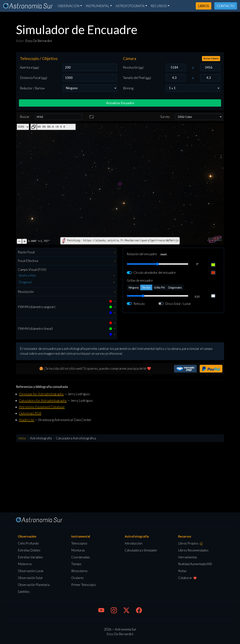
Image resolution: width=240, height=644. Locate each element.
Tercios (146, 287)
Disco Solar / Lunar (178, 304)
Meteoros (25, 564)
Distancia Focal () (33, 78)
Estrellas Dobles (29, 550)
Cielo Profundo (28, 543)
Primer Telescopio (84, 585)
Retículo (139, 304)
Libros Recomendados (193, 550)
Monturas (78, 550)
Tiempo (76, 564)
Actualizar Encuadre (120, 103)
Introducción (133, 543)
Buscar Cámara (211, 58)
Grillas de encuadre (140, 280)
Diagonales (175, 287)
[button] (185, 369)
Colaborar (187, 578)
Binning (128, 88)
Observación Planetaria (34, 585)
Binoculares (79, 571)
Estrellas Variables (30, 557)
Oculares (77, 578)
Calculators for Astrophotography (43, 401)
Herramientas (188, 557)
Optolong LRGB (30, 413)
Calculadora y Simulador (141, 550)
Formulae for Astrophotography (41, 394)
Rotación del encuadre (142, 254)
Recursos (159, 6)
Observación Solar (30, 578)
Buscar (25, 117)
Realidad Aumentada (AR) (195, 564)
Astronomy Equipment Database (42, 407)
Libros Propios (190, 543)
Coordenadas (81, 557)
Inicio (22, 438)
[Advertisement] (120, 477)
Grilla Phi (159, 287)
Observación (69, 6)
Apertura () (29, 67)
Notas (182, 571)
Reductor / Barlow (32, 88)
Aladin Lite (27, 420)
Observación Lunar (31, 571)
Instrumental (97, 6)
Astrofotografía (130, 6)
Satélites (24, 592)
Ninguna (133, 287)
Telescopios (79, 543)
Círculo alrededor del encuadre (155, 273)
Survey (165, 117)
